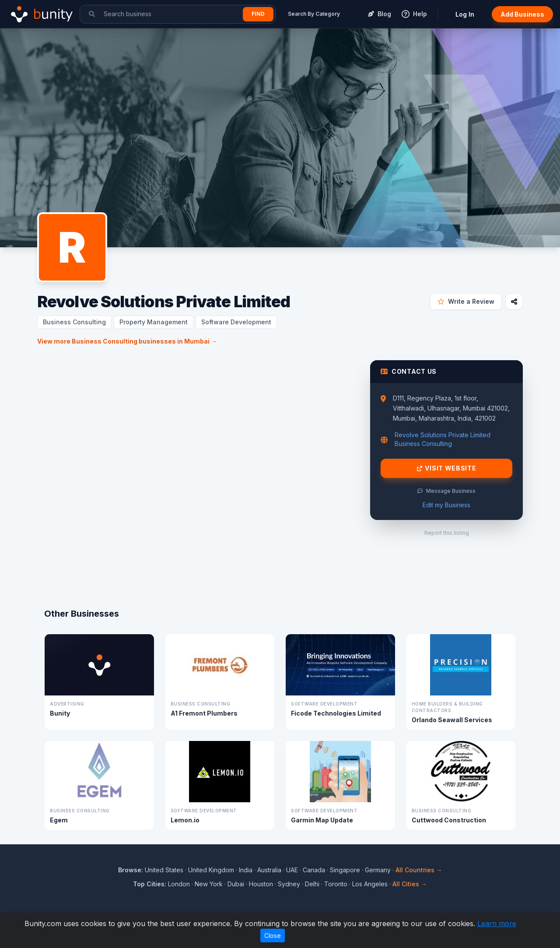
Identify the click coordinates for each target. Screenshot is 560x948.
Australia (269, 870)
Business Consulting (74, 322)
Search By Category (314, 14)
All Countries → (419, 870)
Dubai (236, 884)
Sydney (289, 884)
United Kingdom (211, 870)
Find (258, 14)
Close (273, 936)
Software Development (236, 322)
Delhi (312, 884)
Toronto (336, 884)
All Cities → (410, 884)
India (246, 870)
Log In (465, 14)
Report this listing (447, 533)
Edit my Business (446, 505)
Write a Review (466, 301)
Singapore (345, 870)
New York (209, 884)
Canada (314, 870)
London (179, 884)
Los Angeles (370, 884)
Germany (378, 870)
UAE (292, 870)
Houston (261, 884)
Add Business (522, 14)
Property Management (154, 322)
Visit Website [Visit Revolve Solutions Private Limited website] (447, 468)
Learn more (497, 923)
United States (164, 870)
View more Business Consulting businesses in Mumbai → (127, 341)
